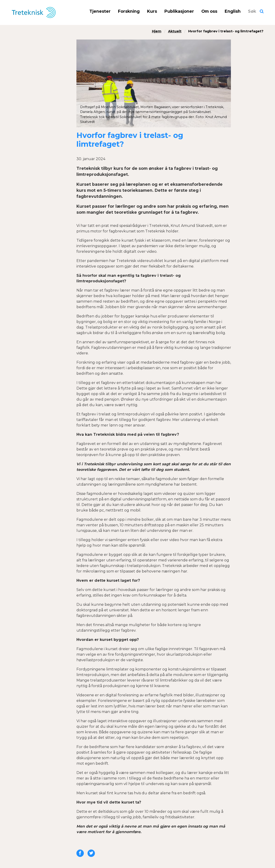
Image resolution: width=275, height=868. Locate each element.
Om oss (209, 11)
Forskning (129, 11)
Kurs (152, 11)
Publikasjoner (179, 11)
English (233, 11)
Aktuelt (175, 31)
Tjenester (100, 11)
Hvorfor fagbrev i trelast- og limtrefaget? (226, 31)
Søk (252, 11)
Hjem (157, 31)
